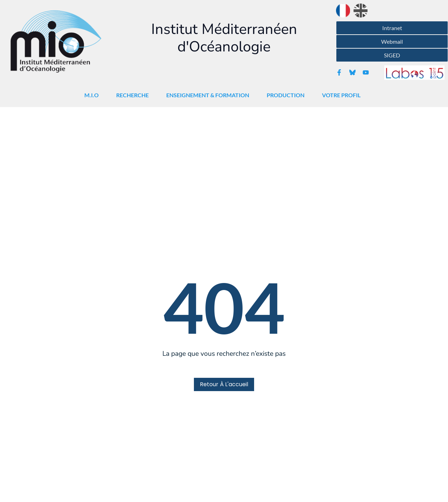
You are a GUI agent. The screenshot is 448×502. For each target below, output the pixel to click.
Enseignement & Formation (209, 95)
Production (287, 95)
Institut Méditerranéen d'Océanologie (224, 38)
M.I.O (93, 95)
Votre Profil (343, 95)
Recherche (134, 95)
